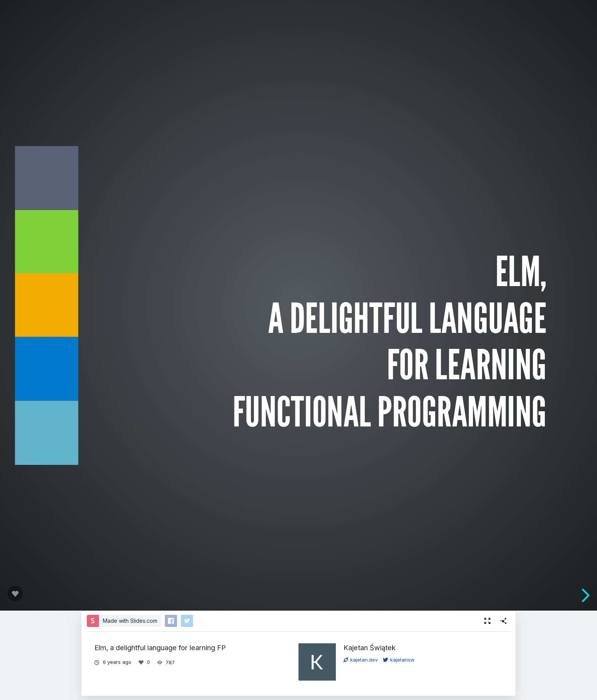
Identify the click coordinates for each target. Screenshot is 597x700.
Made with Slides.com (130, 621)
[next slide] (588, 595)
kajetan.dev (361, 660)
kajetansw (399, 660)
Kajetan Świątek (370, 647)
